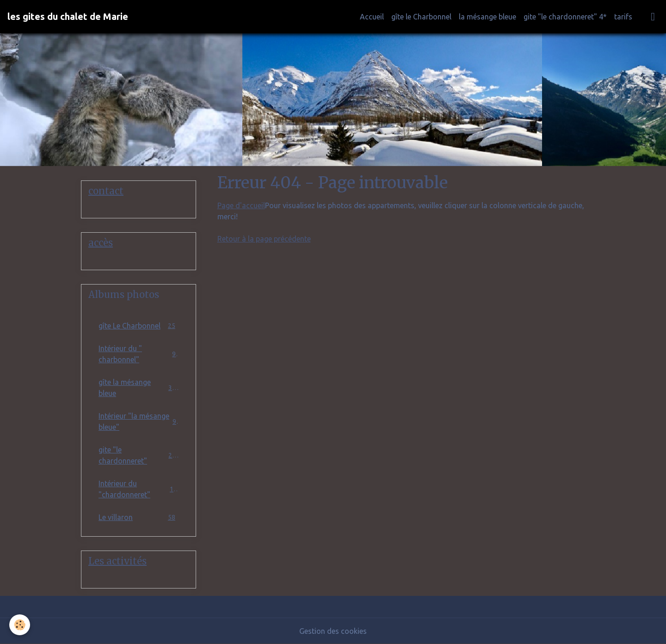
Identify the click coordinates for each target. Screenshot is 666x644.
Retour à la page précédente (264, 239)
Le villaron (139, 517)
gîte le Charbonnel (421, 17)
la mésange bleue (487, 17)
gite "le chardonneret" (139, 455)
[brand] (68, 17)
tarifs (623, 17)
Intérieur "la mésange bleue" (139, 421)
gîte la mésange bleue (139, 388)
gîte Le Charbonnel (139, 325)
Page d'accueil (241, 205)
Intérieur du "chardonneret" (139, 489)
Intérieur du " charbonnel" (139, 354)
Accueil (372, 17)
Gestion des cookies (333, 631)
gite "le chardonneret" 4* (565, 17)
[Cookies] (20, 625)
